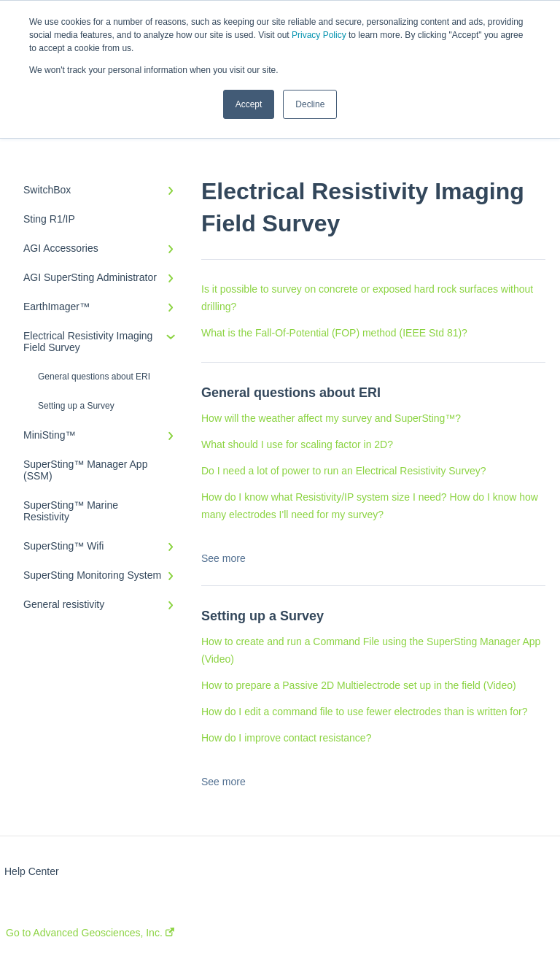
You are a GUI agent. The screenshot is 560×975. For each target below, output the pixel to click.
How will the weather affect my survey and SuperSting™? (331, 418)
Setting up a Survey (76, 406)
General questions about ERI (94, 377)
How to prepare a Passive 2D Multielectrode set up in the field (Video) (359, 685)
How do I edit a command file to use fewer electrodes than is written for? (364, 712)
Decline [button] (310, 104)
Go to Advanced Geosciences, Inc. (90, 933)
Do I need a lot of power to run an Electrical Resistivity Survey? (344, 471)
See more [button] (223, 558)
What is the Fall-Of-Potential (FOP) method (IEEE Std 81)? (334, 333)
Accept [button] (249, 104)
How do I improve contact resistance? (286, 738)
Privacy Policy (319, 35)
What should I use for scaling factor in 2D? (297, 444)
